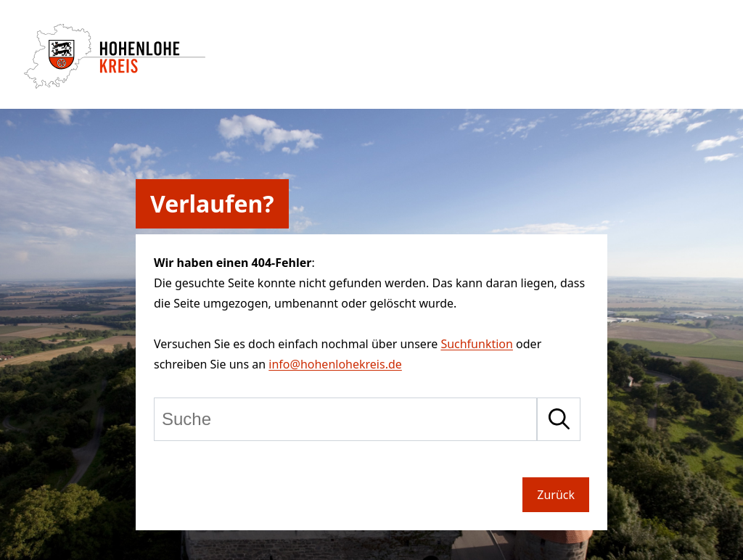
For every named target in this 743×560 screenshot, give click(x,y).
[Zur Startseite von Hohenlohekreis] (115, 84)
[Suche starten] (559, 419)
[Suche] (345, 419)
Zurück (556, 495)
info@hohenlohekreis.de (335, 364)
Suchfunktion (477, 344)
